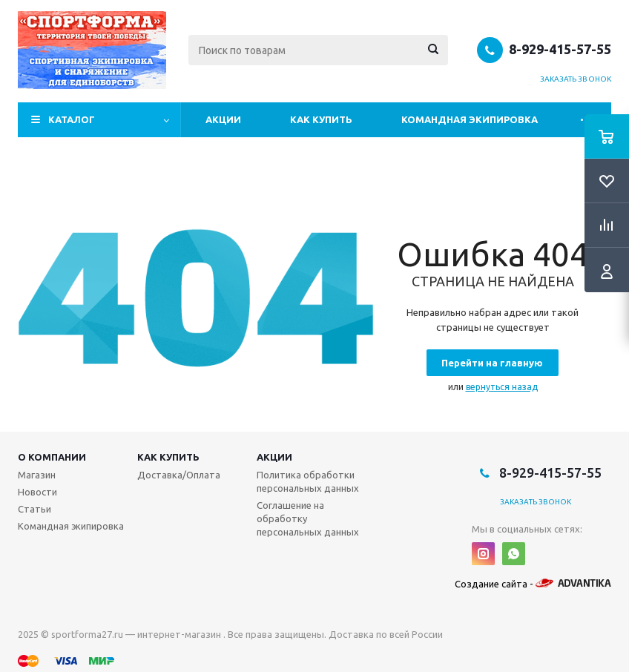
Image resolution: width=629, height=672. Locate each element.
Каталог (72, 119)
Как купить (321, 119)
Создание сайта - (533, 584)
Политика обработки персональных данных (308, 481)
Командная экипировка (470, 119)
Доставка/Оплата (179, 475)
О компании (52, 457)
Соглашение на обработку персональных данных (308, 518)
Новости (37, 492)
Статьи (34, 509)
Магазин (37, 475)
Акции (223, 119)
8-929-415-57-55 (560, 49)
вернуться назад (502, 387)
